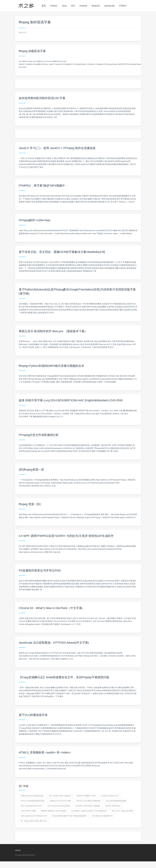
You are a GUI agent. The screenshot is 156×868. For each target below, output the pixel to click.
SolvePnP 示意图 (28, 811)
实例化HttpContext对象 (60, 801)
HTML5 (123, 6)
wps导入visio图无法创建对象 (88, 801)
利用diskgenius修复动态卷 (32, 796)
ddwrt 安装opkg (113, 806)
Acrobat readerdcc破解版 (88, 806)
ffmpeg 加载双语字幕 (32, 51)
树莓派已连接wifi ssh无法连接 (53, 811)
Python (54, 6)
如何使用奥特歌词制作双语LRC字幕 (42, 98)
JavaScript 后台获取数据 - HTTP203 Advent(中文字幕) (54, 643)
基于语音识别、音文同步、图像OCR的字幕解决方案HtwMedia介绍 (62, 252)
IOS (73, 6)
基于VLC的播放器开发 (33, 715)
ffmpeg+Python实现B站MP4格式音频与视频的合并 (51, 366)
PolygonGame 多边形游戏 (59, 806)
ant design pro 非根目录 (60, 796)
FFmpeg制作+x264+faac (35, 220)
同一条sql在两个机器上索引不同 (34, 821)
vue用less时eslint (110, 796)
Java (64, 6)
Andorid (83, 6)
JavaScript (109, 6)
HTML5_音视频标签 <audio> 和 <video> (45, 752)
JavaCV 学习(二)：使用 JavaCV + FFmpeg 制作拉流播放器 (57, 148)
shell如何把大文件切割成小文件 (34, 816)
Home (18, 850)
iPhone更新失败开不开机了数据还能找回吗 (69, 816)
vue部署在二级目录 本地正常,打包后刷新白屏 (89, 811)
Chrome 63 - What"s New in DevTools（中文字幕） (52, 608)
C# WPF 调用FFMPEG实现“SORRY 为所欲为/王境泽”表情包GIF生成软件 (66, 536)
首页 (44, 6)
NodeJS (96, 6)
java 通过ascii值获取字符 (102, 816)
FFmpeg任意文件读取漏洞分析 (39, 435)
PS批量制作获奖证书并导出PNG (40, 570)
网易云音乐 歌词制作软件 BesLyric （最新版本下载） (53, 331)
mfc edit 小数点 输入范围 (122, 811)
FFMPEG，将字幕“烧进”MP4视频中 (42, 186)
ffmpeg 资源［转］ (31, 504)
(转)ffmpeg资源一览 (31, 470)
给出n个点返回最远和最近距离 (33, 801)
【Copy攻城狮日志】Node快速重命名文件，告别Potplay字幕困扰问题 (64, 677)
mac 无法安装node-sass (32, 806)
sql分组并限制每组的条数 (116, 801)
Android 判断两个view (86, 796)
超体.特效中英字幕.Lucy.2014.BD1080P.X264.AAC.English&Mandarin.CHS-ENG (71, 400)
